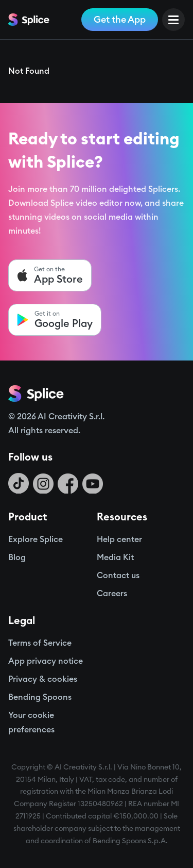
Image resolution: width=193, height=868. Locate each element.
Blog (17, 558)
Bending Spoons (40, 697)
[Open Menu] (173, 20)
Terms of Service (40, 643)
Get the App (120, 20)
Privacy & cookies (43, 679)
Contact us (118, 576)
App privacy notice (46, 661)
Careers (112, 594)
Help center (119, 539)
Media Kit (115, 558)
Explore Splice (36, 539)
